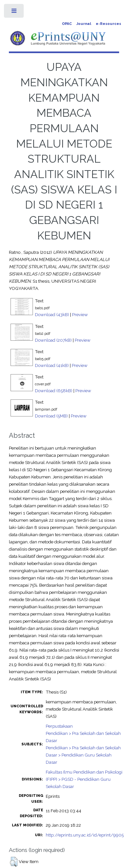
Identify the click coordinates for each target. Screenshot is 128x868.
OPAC (67, 24)
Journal (84, 24)
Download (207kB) (53, 340)
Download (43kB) (52, 314)
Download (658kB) (54, 391)
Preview (80, 314)
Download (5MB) (51, 416)
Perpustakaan (59, 726)
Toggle (14, 12)
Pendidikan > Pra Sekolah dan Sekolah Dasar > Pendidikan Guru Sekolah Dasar (83, 755)
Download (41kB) (52, 365)
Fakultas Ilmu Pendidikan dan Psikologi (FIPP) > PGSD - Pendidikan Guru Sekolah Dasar (84, 779)
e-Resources (108, 24)
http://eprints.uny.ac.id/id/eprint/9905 (85, 835)
